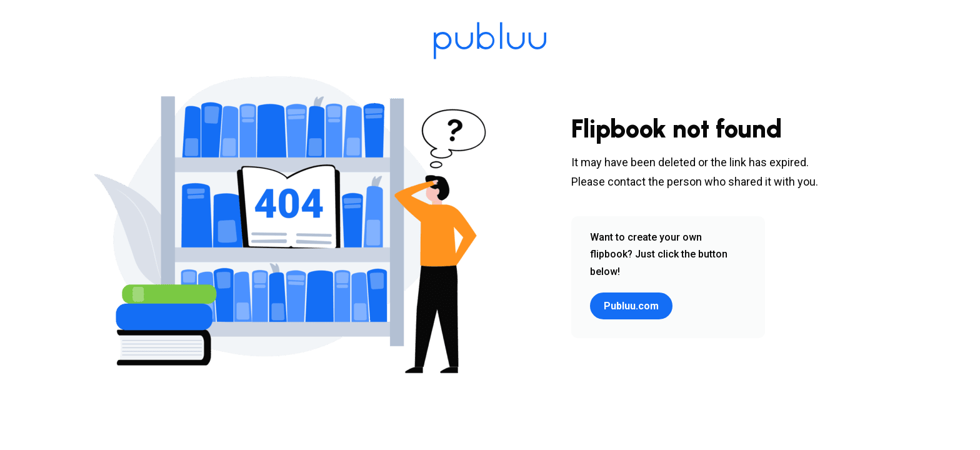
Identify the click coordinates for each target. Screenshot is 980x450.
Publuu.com (631, 306)
